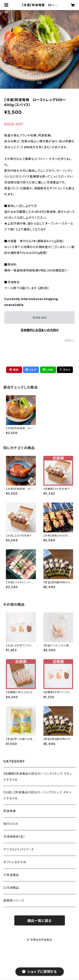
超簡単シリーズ (14, 900)
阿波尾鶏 (10, 811)
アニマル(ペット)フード (19, 849)
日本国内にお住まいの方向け (40, 330)
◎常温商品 (11, 875)
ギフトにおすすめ (15, 862)
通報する (70, 340)
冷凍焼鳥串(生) (14, 836)
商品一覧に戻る (40, 921)
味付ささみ (11, 824)
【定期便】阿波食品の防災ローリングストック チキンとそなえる (38, 777)
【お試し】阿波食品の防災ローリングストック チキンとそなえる (37, 795)
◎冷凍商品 (11, 888)
